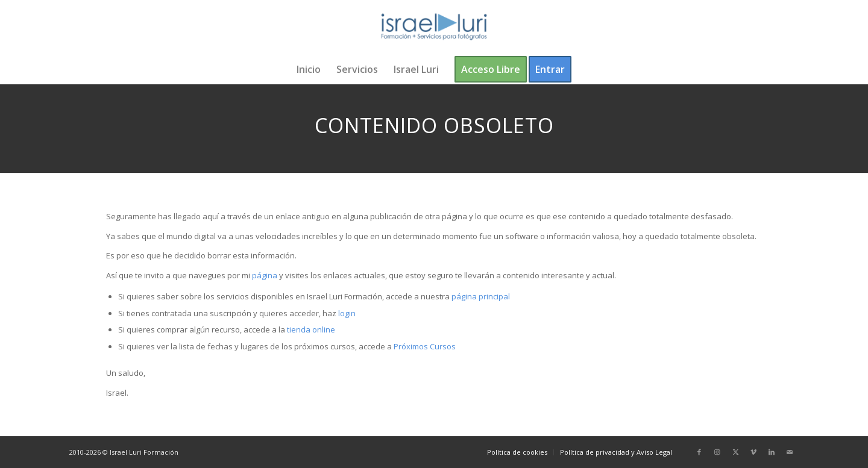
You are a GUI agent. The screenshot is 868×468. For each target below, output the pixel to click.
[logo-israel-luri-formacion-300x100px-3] (434, 27)
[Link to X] (735, 452)
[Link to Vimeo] (753, 452)
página (265, 275)
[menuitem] (309, 69)
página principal (481, 296)
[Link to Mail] (790, 452)
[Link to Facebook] (699, 452)
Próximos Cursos (424, 346)
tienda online (311, 329)
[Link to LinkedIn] (772, 452)
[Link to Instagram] (717, 452)
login (347, 313)
